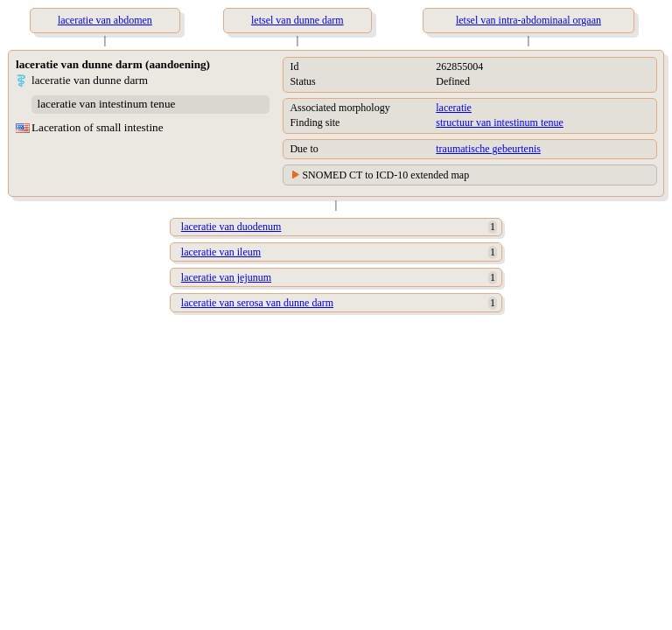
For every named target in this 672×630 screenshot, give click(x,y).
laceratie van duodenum (231, 227)
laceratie (454, 108)
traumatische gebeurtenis (488, 149)
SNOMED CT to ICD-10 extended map (385, 175)
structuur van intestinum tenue (500, 122)
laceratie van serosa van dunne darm (257, 303)
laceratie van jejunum (226, 277)
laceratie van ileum (221, 252)
